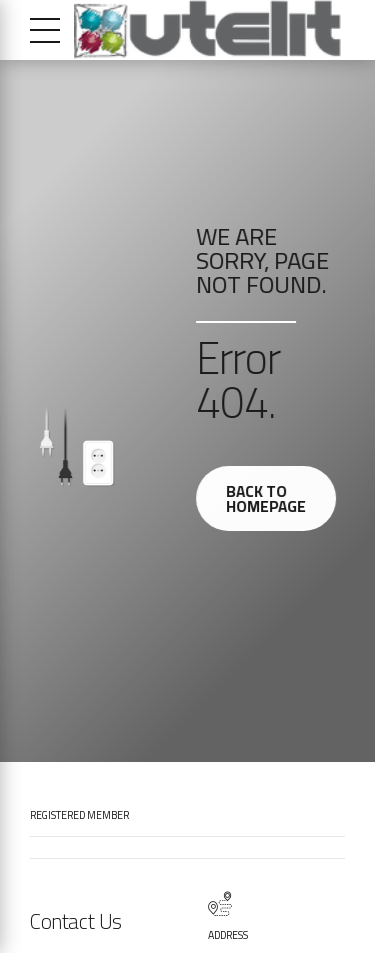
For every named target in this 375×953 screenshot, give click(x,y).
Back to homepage (269, 499)
